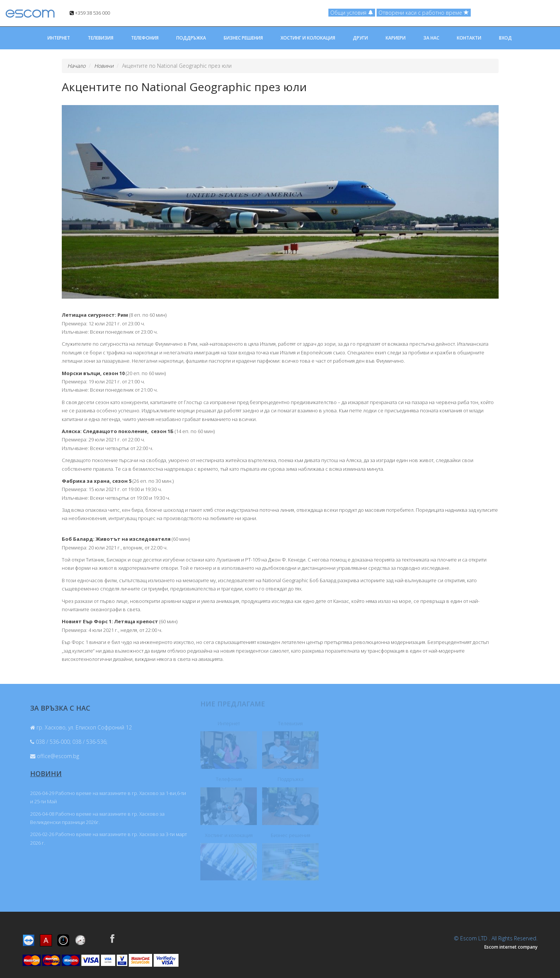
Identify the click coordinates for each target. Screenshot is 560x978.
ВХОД (505, 38)
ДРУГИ (360, 38)
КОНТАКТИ (469, 38)
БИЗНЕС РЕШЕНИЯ (243, 38)
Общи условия (352, 13)
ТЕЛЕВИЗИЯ (101, 38)
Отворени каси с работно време (424, 13)
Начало (76, 66)
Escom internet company (511, 947)
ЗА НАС (431, 38)
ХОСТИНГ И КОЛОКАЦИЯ (308, 38)
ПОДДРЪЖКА (191, 38)
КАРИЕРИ (396, 38)
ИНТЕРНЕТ (59, 38)
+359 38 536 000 (90, 13)
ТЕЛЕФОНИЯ (145, 38)
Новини (104, 66)
